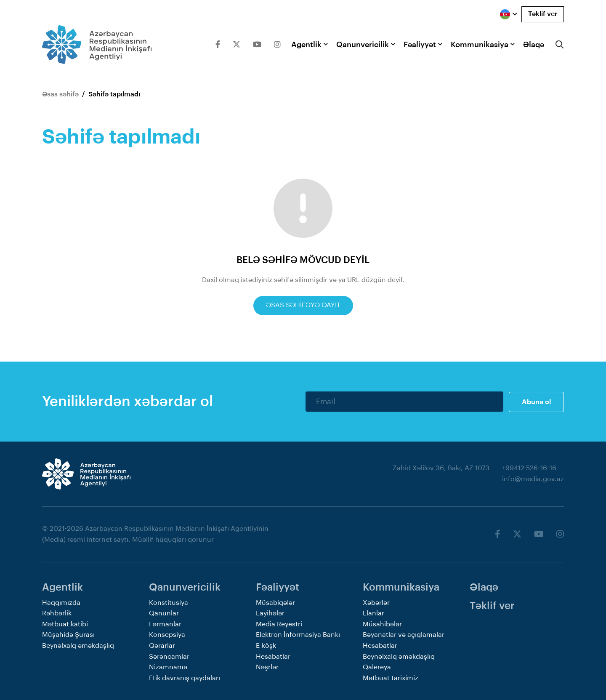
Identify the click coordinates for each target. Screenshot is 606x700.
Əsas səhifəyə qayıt (303, 305)
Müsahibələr (382, 623)
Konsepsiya (167, 634)
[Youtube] (257, 45)
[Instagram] (277, 45)
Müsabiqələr (275, 602)
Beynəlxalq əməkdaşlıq (78, 645)
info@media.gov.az (533, 478)
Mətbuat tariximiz (391, 677)
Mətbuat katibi (65, 623)
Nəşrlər (267, 667)
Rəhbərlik (57, 613)
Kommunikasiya (480, 45)
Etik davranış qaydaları (185, 677)
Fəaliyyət (420, 45)
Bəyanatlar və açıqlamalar (404, 634)
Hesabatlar (273, 656)
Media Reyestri (279, 623)
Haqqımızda (61, 602)
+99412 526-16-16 (529, 468)
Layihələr (270, 613)
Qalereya (377, 667)
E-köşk (266, 645)
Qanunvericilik (363, 45)
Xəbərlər (376, 602)
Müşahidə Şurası (68, 634)
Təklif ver (543, 14)
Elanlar (373, 613)
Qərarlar (162, 645)
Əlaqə (534, 45)
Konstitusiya (169, 602)
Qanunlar (164, 613)
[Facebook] (218, 45)
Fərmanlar (165, 623)
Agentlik (306, 45)
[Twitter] (237, 45)
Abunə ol (536, 401)
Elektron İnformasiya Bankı (298, 634)
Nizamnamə (168, 667)
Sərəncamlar (169, 656)
